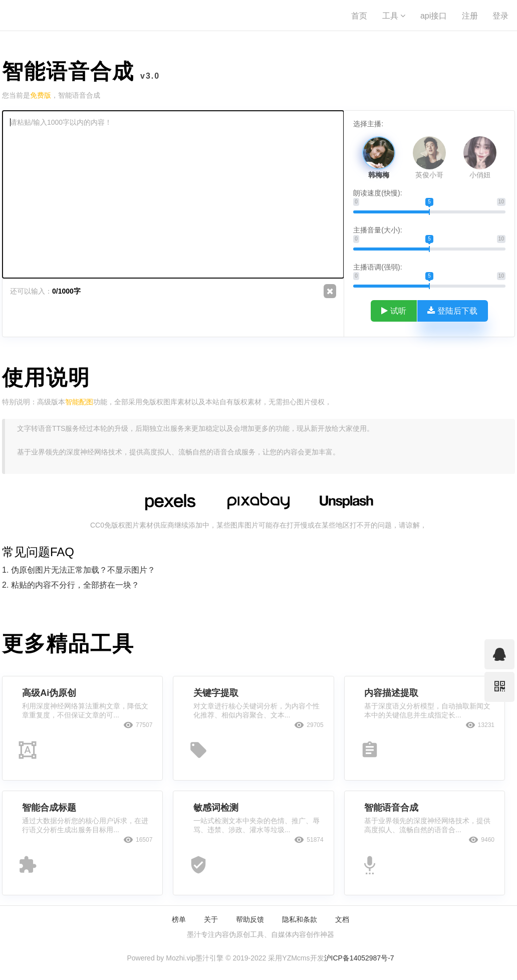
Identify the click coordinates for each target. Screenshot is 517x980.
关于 (211, 919)
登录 (500, 16)
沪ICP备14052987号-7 (359, 958)
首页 (359, 16)
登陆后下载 (452, 311)
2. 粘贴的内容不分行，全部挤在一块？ (71, 585)
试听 (394, 311)
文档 (342, 919)
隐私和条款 (300, 919)
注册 (470, 16)
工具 (394, 16)
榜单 (179, 919)
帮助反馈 (250, 919)
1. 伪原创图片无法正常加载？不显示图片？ (79, 570)
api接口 (434, 16)
